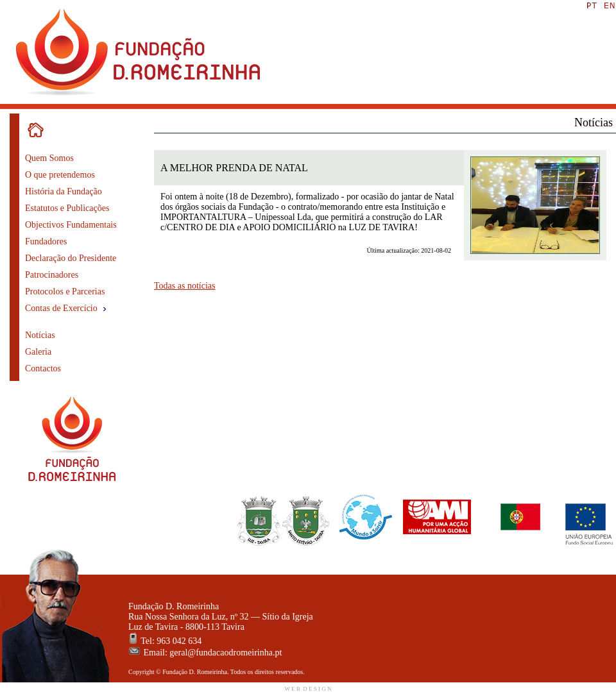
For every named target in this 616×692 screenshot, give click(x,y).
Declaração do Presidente (71, 258)
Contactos (43, 368)
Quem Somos (49, 158)
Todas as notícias (184, 286)
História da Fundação (64, 191)
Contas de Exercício (67, 308)
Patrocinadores (52, 275)
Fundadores (46, 241)
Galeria (38, 352)
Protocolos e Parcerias (65, 291)
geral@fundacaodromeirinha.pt (226, 653)
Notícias (40, 335)
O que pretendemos (60, 175)
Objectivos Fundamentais (71, 225)
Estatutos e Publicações (67, 208)
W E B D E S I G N (308, 689)
